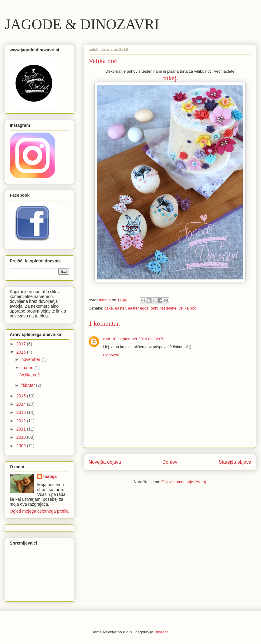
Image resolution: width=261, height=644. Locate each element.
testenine (168, 308)
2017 (22, 344)
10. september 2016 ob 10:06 (138, 339)
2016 (22, 352)
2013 (22, 412)
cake (108, 308)
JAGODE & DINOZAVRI (82, 24)
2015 (22, 396)
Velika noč (30, 375)
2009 (22, 446)
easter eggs (138, 308)
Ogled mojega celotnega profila (39, 511)
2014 (22, 404)
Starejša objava (235, 462)
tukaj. (171, 78)
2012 (22, 421)
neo (107, 339)
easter (120, 308)
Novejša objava (105, 462)
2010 (22, 437)
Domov (170, 462)
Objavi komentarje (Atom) (184, 482)
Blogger (161, 632)
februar (29, 385)
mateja (50, 476)
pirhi (155, 308)
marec (28, 368)
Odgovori (111, 355)
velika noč (187, 308)
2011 (22, 429)
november (31, 359)
